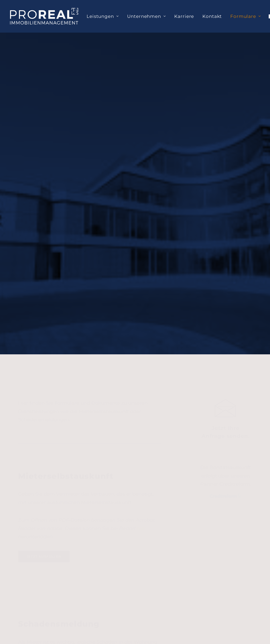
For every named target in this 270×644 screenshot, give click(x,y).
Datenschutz (238, 527)
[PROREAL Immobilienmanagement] (44, 16)
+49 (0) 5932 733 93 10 (51, 596)
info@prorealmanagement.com (54, 612)
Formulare (246, 16)
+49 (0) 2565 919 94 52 (131, 588)
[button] (225, 161)
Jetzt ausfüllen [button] (44, 303)
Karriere (184, 16)
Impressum (237, 544)
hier (141, 275)
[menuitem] (103, 16)
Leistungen (103, 16)
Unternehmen (146, 16)
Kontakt (212, 16)
